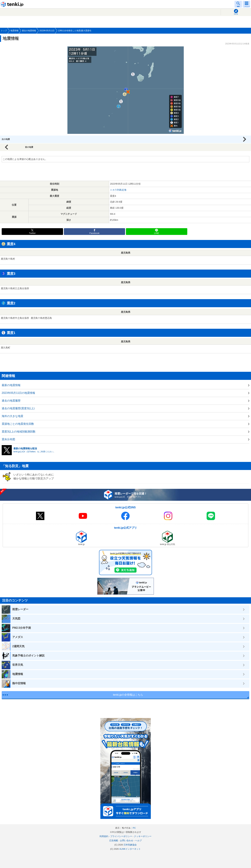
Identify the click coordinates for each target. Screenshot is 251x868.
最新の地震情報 (11, 385)
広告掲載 (114, 841)
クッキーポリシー (143, 836)
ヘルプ (138, 841)
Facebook (94, 233)
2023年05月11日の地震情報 (18, 393)
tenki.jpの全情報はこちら (128, 695)
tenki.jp (13, 4)
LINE (157, 233)
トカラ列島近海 (118, 190)
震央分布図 (8, 439)
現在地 (236, 14)
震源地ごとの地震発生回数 (18, 424)
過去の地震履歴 (11, 401)
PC (134, 828)
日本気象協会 (130, 845)
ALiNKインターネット (130, 849)
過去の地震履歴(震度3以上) (18, 408)
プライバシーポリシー (121, 836)
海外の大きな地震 (12, 416)
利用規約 (104, 836)
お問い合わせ (127, 841)
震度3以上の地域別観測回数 (19, 432)
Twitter (32, 233)
